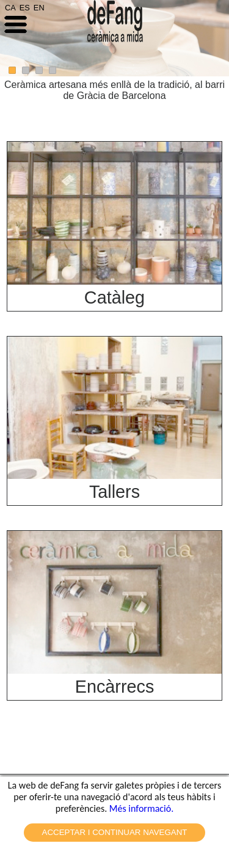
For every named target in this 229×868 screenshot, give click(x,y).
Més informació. (141, 808)
